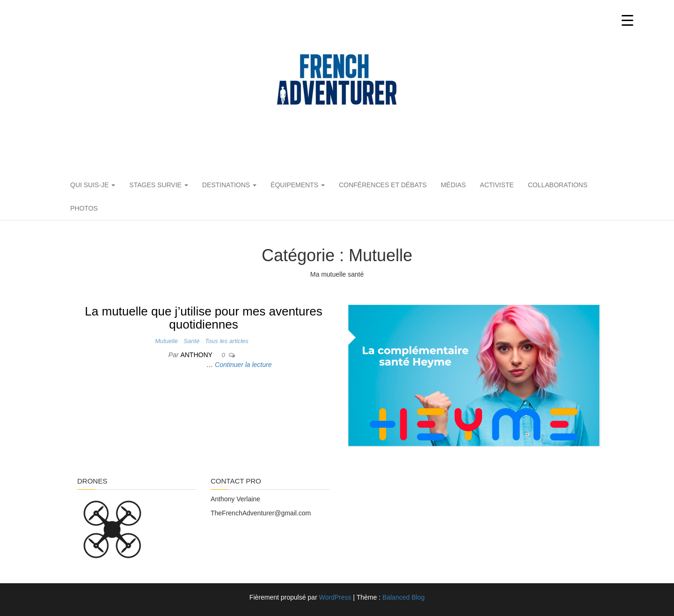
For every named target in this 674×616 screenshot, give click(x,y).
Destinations (229, 185)
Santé (191, 341)
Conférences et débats (383, 185)
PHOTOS (84, 208)
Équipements (298, 185)
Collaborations (558, 185)
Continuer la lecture (243, 365)
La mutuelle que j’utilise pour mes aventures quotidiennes (203, 318)
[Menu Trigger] (627, 20)
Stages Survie (158, 185)
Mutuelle (166, 341)
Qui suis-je (93, 185)
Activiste (497, 185)
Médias (454, 185)
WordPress (335, 597)
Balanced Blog (403, 597)
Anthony (197, 355)
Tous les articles (227, 341)
